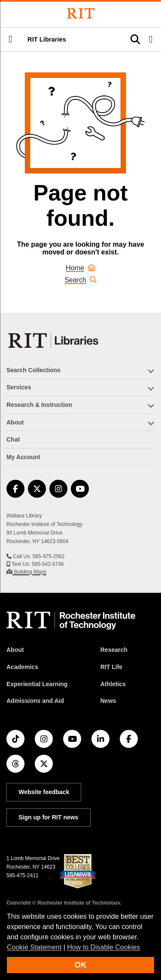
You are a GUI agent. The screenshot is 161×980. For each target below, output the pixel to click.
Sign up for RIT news (48, 817)
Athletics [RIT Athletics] (113, 684)
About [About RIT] (15, 650)
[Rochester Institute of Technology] (81, 13)
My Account (23, 457)
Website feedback (44, 792)
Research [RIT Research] (114, 650)
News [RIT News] (108, 701)
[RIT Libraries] (54, 341)
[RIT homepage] (71, 621)
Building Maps (29, 572)
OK (81, 965)
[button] (10, 39)
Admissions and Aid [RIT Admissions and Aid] (35, 701)
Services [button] (19, 387)
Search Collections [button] (33, 370)
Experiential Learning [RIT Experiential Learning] (37, 684)
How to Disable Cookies (103, 947)
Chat (13, 439)
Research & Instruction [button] (39, 405)
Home (80, 268)
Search (80, 280)
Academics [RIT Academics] (22, 667)
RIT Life (111, 667)
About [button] (15, 422)
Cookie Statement (34, 947)
